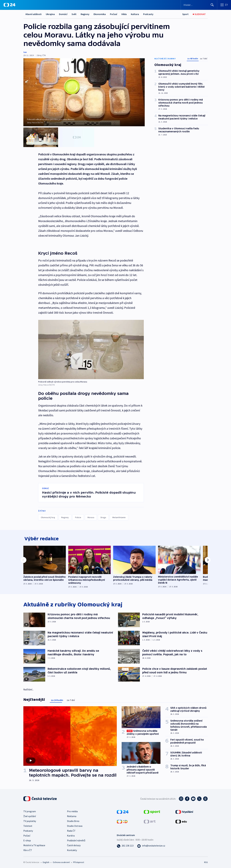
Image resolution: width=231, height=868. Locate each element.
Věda (124, 14)
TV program (30, 810)
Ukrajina (50, 14)
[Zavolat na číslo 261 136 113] (125, 845)
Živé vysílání (30, 815)
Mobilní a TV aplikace (34, 844)
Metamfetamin (119, 515)
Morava (91, 515)
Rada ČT (71, 830)
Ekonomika (100, 14)
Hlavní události (34, 14)
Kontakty (72, 849)
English (46, 861)
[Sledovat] (199, 14)
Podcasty (148, 14)
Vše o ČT (28, 849)
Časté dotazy (74, 844)
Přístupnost (79, 861)
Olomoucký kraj (48, 515)
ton (25, 52)
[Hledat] (212, 5)
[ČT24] (9, 5)
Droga (103, 515)
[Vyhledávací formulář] (199, 5)
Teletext (28, 825)
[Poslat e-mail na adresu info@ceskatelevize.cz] (151, 845)
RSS (206, 861)
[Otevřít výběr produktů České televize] (224, 5)
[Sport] (185, 14)
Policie (78, 515)
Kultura (135, 14)
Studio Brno (73, 820)
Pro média (72, 810)
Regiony (85, 14)
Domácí (63, 14)
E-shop (27, 840)
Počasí (114, 14)
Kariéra (71, 835)
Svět (74, 14)
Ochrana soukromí (61, 861)
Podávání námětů (76, 840)
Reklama (72, 815)
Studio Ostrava (75, 825)
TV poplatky (30, 820)
